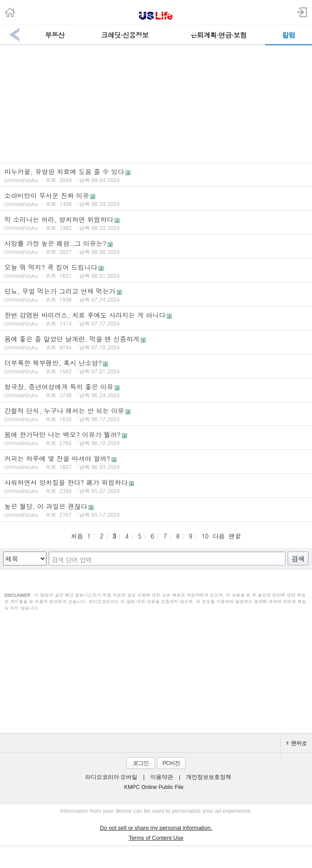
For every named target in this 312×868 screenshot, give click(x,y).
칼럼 (289, 35)
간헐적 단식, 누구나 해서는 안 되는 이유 (156, 414)
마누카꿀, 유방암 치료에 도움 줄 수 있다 (156, 175)
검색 (298, 559)
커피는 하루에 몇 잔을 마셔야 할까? (156, 462)
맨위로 (296, 743)
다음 (219, 536)
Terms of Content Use (156, 838)
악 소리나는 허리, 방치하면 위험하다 (156, 223)
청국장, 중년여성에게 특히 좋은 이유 (156, 390)
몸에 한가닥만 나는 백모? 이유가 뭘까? (156, 438)
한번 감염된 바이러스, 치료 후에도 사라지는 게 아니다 (156, 319)
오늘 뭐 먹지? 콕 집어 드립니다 (156, 271)
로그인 (141, 763)
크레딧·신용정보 (125, 35)
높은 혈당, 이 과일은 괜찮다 (156, 510)
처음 (77, 536)
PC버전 (171, 763)
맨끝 (235, 536)
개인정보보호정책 (209, 777)
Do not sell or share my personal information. (156, 828)
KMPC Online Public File (154, 787)
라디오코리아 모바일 (111, 777)
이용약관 (162, 777)
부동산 (55, 35)
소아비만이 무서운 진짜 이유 (156, 199)
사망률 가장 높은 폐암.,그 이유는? (156, 247)
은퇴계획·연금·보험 (218, 35)
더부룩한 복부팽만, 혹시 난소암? (156, 366)
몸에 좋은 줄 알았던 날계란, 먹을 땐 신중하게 (156, 343)
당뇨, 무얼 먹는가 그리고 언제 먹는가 (156, 295)
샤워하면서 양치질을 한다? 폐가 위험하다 (156, 486)
